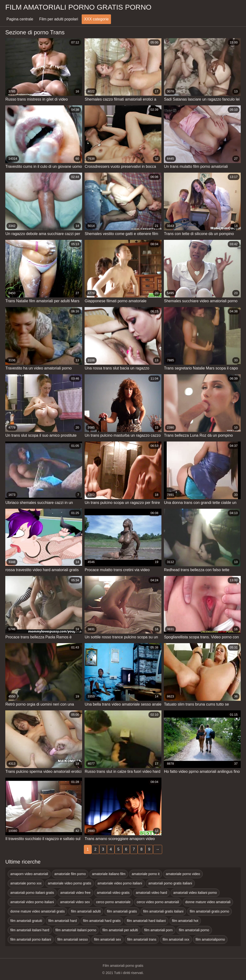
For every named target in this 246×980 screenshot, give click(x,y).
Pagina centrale (20, 19)
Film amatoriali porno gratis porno (78, 7)
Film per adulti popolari (59, 19)
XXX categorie (96, 19)
